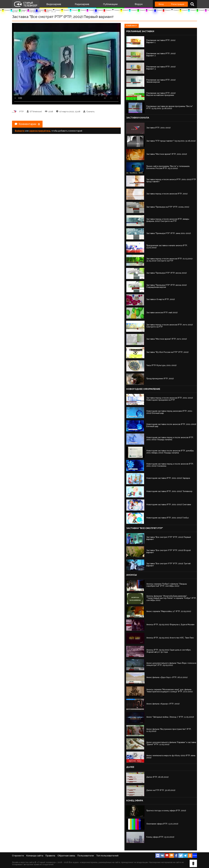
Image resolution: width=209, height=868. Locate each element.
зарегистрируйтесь (40, 131)
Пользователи (86, 856)
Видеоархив (54, 4)
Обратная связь (66, 856)
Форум (139, 4)
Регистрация (178, 4)
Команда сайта (35, 856)
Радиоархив (82, 4)
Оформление (35, 11)
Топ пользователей (107, 856)
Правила (50, 856)
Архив (15, 11)
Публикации (110, 4)
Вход (161, 4)
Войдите (20, 131)
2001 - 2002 (50, 11)
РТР (23, 11)
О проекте (18, 856)
